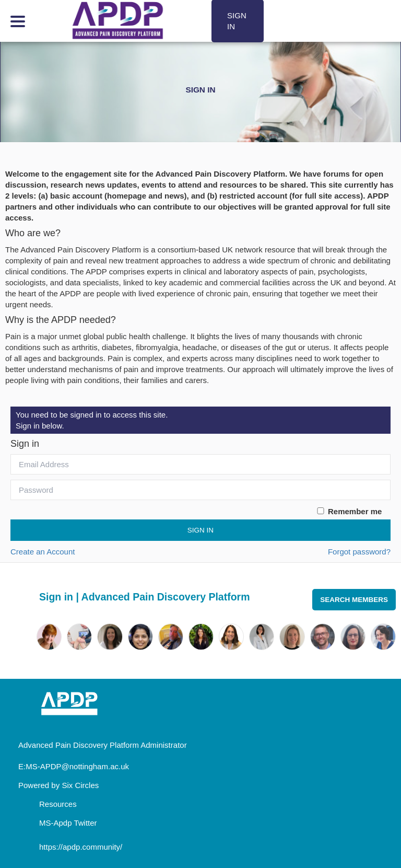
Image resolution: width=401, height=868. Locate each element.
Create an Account (43, 552)
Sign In (200, 530)
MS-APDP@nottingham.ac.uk (77, 766)
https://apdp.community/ (81, 847)
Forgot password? (359, 552)
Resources (58, 804)
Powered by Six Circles (58, 785)
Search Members (354, 600)
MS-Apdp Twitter (68, 823)
